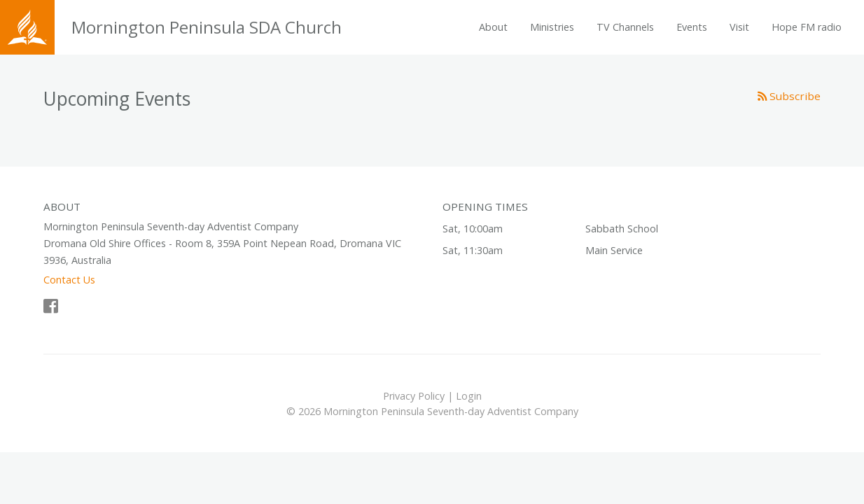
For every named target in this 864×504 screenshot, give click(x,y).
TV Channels (625, 27)
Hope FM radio (807, 27)
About (493, 27)
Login (469, 396)
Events (692, 27)
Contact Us (69, 280)
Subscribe (789, 96)
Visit (739, 27)
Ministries (552, 27)
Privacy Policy (414, 396)
